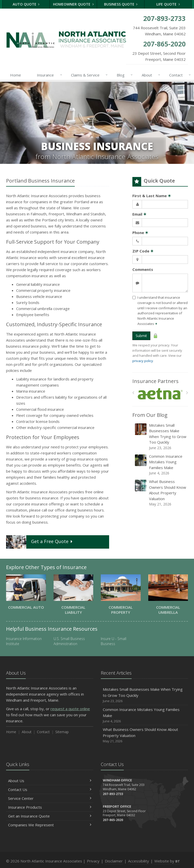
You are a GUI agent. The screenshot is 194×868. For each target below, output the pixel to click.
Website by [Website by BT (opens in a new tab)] (167, 861)
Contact (179, 75)
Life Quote (168, 4)
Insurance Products (50, 807)
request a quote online (70, 709)
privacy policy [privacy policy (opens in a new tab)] (143, 361)
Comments (143, 269)
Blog (124, 75)
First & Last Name (152, 196)
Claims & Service (88, 75)
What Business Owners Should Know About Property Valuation (161, 493)
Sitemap (62, 732)
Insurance (48, 75)
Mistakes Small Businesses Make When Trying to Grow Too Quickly (161, 437)
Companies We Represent (50, 825)
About (150, 75)
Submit (141, 336)
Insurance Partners (155, 381)
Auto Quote (26, 4)
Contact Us (50, 789)
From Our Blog (150, 415)
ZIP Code (143, 251)
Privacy (93, 861)
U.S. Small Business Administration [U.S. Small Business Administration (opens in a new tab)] (69, 641)
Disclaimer (114, 861)
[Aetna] (160, 394)
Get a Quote (40, 542)
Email (139, 214)
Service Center (50, 798)
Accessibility (139, 861)
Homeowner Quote (73, 4)
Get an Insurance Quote (50, 816)
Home (16, 75)
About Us (50, 781)
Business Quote (121, 4)
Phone (140, 233)
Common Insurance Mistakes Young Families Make (161, 465)
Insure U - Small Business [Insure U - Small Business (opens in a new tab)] (114, 641)
